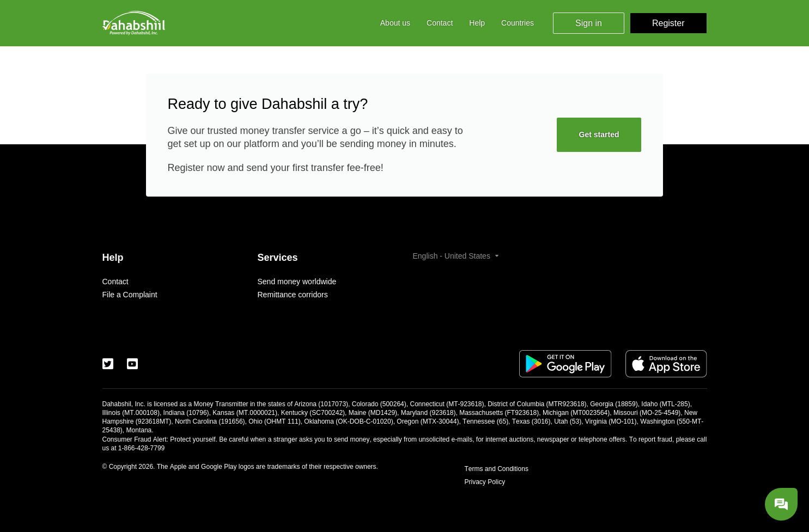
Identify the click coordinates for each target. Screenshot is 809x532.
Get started (599, 134)
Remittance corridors (293, 295)
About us (395, 23)
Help (477, 23)
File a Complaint (130, 295)
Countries (518, 23)
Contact (440, 23)
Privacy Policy (485, 482)
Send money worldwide (297, 282)
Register (668, 23)
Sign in (589, 23)
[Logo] (134, 23)
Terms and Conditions (497, 469)
